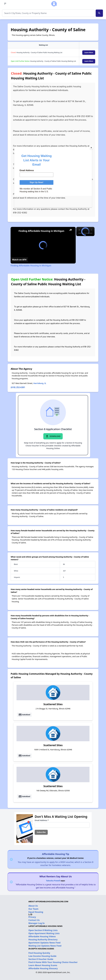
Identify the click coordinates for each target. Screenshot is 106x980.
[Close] (91, 148)
